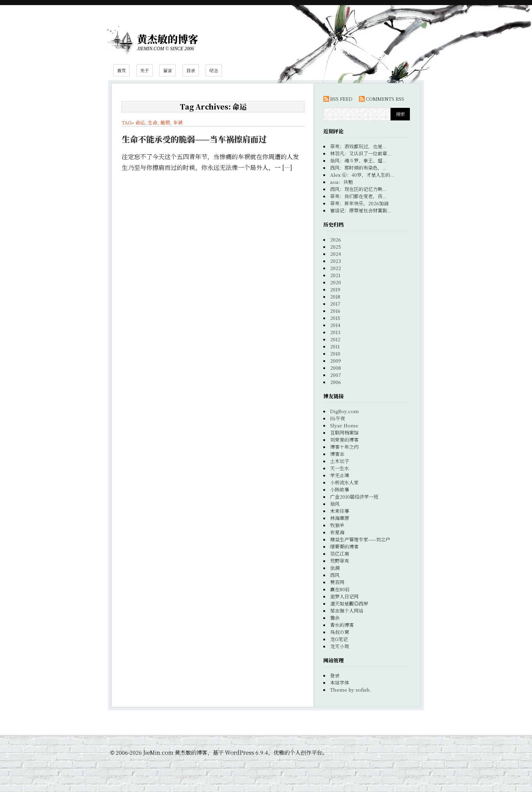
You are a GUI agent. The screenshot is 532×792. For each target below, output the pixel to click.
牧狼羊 (337, 525)
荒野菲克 (340, 561)
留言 (168, 70)
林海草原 (340, 518)
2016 (335, 311)
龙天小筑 (340, 646)
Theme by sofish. (351, 690)
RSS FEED (341, 99)
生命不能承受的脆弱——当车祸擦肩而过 (194, 139)
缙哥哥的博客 (344, 546)
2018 (335, 296)
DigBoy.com (345, 411)
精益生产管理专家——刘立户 (360, 539)
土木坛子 (340, 461)
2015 (335, 318)
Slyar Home (344, 425)
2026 (336, 239)
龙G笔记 (339, 639)
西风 (335, 575)
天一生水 (340, 468)
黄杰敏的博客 (168, 39)
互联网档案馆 (344, 432)
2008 (336, 368)
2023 (336, 261)
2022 (336, 268)
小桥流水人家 (344, 482)
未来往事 (340, 511)
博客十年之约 (344, 447)
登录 (335, 675)
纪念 (214, 70)
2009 (336, 361)
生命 (153, 122)
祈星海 (337, 532)
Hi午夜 (338, 418)
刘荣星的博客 (344, 440)
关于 (145, 70)
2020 (336, 282)
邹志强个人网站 (347, 611)
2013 (335, 332)
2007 (336, 375)
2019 (335, 289)
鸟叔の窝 (340, 632)
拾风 (335, 504)
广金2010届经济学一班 (354, 497)
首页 (121, 70)
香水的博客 (342, 625)
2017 (335, 304)
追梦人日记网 (344, 596)
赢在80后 (340, 589)
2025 (336, 247)
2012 (335, 339)
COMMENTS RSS (385, 99)
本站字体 (340, 682)
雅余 (335, 618)
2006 (336, 382)
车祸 (178, 122)
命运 (140, 122)
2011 (335, 346)
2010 (335, 353)
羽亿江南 (340, 554)
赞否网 (337, 582)
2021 (335, 275)
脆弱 (165, 122)
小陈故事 (340, 489)
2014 (335, 325)
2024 (336, 254)
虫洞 (335, 568)
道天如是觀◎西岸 (349, 603)
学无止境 (340, 475)
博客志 (337, 454)
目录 (191, 70)
